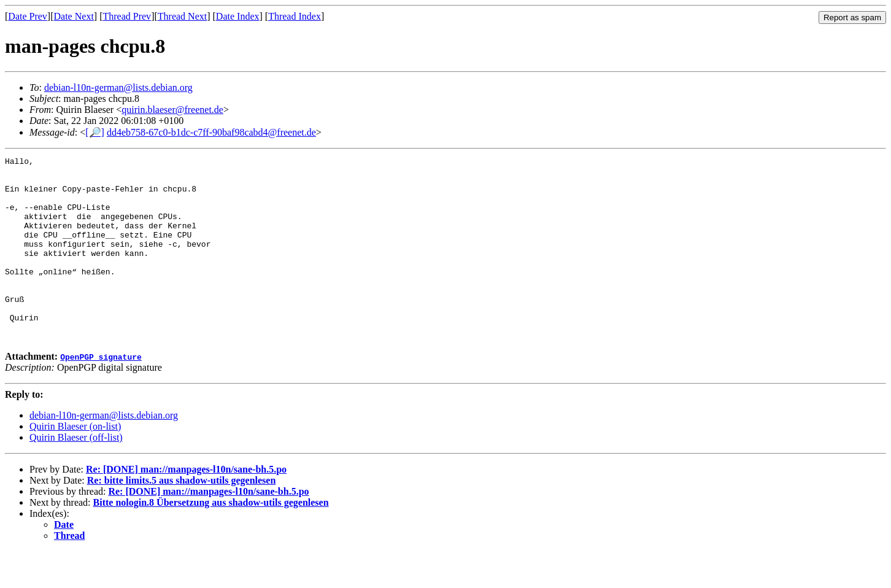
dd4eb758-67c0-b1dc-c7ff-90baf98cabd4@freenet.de (211, 132)
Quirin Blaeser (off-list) (76, 474)
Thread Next (182, 16)
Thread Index (295, 16)
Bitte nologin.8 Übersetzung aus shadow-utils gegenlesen (211, 539)
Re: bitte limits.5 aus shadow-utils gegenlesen (182, 517)
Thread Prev (127, 16)
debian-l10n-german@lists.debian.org (118, 87)
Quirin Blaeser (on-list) (75, 463)
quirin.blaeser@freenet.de (172, 110)
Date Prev (28, 16)
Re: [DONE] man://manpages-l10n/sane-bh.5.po (186, 506)
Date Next (74, 16)
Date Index (238, 16)
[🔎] (95, 132)
